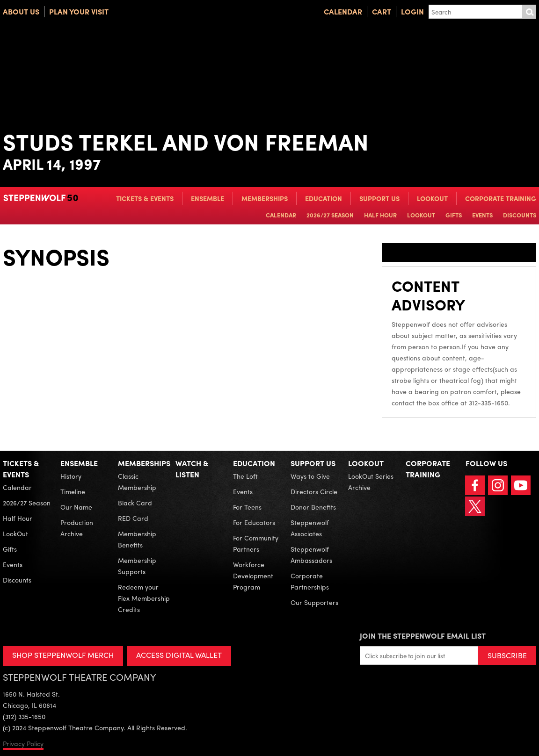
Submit (529, 12)
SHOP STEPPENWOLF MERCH (63, 655)
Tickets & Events (145, 198)
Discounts (520, 215)
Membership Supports (137, 566)
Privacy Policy (23, 743)
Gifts (454, 215)
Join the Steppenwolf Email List (423, 636)
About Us (21, 11)
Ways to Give (310, 476)
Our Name (76, 507)
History (71, 476)
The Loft (245, 476)
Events (482, 215)
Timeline (73, 491)
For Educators (254, 522)
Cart (382, 11)
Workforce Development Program (253, 576)
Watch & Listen (192, 469)
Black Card (135, 503)
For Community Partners (256, 543)
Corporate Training (501, 198)
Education (324, 198)
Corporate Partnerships (310, 581)
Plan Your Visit (79, 11)
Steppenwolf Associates (310, 528)
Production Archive (77, 528)
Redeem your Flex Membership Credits (144, 598)
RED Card (133, 518)
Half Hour (380, 215)
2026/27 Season (330, 215)
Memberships (265, 198)
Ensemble (208, 198)
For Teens (247, 507)
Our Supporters (314, 602)
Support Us (379, 198)
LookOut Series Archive (371, 482)
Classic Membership (137, 482)
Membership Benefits (137, 539)
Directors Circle (314, 491)
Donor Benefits (313, 507)
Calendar (343, 11)
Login (412, 11)
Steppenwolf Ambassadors (311, 554)
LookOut (432, 198)
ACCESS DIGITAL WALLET (179, 655)
